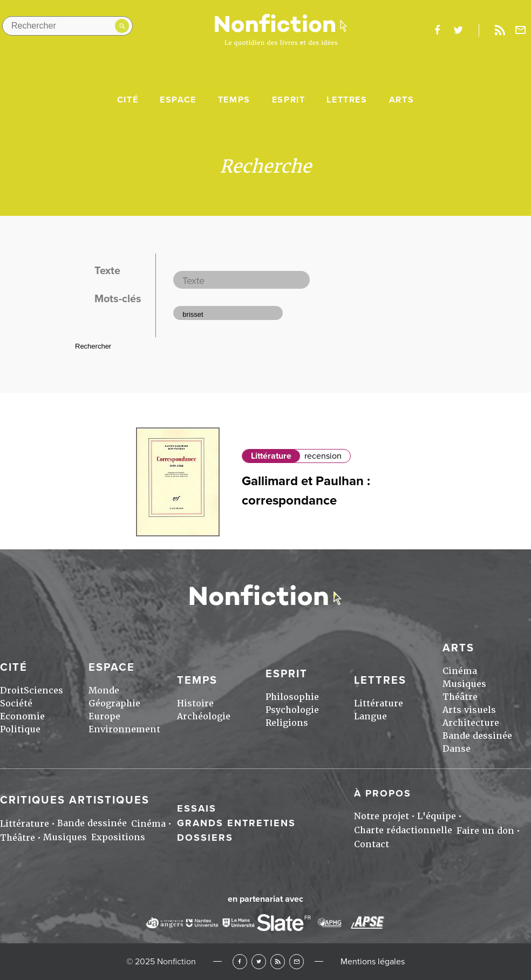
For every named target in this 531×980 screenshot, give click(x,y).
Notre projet (382, 816)
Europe (104, 716)
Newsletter (521, 30)
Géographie (114, 703)
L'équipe (437, 816)
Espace (178, 100)
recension (323, 456)
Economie (22, 716)
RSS (278, 961)
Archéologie (204, 716)
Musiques (464, 684)
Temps (234, 100)
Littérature (271, 456)
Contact (372, 844)
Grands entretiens (236, 823)
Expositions (118, 837)
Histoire (195, 703)
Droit (12, 690)
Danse (457, 749)
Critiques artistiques (75, 800)
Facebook (240, 961)
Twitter (259, 961)
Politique (20, 729)
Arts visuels (469, 710)
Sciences (43, 690)
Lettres (347, 100)
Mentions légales (373, 962)
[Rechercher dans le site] (67, 26)
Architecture (471, 723)
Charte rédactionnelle (403, 830)
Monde (104, 690)
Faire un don (485, 831)
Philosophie (292, 697)
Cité (128, 100)
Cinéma (460, 671)
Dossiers (205, 838)
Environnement (124, 729)
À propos (383, 793)
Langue (370, 716)
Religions (287, 723)
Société (16, 703)
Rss (500, 30)
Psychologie (292, 710)
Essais (197, 808)
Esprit (289, 100)
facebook (437, 30)
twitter (458, 30)
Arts (401, 100)
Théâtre (460, 697)
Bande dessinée (477, 736)
